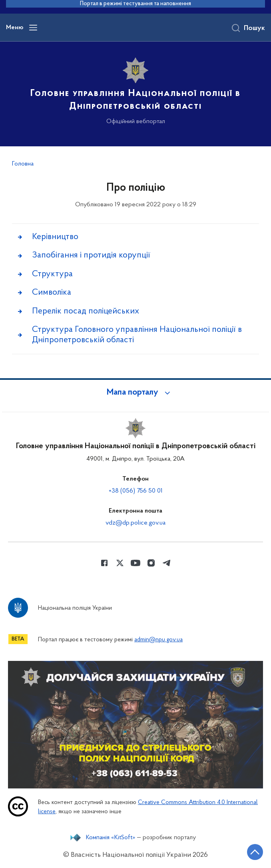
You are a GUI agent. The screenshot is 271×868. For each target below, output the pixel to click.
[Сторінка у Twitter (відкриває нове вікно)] (120, 563)
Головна (23, 164)
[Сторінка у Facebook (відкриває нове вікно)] (104, 563)
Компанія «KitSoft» (111, 838)
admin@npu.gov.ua (158, 640)
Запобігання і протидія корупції (91, 255)
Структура (52, 274)
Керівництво (55, 237)
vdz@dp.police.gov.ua (135, 523)
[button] (135, 393)
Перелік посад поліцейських (86, 311)
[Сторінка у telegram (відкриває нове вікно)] (167, 563)
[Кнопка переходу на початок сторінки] (255, 852)
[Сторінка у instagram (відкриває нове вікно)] (151, 563)
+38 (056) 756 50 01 (136, 491)
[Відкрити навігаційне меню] (33, 28)
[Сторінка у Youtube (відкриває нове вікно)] (135, 563)
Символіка (52, 292)
